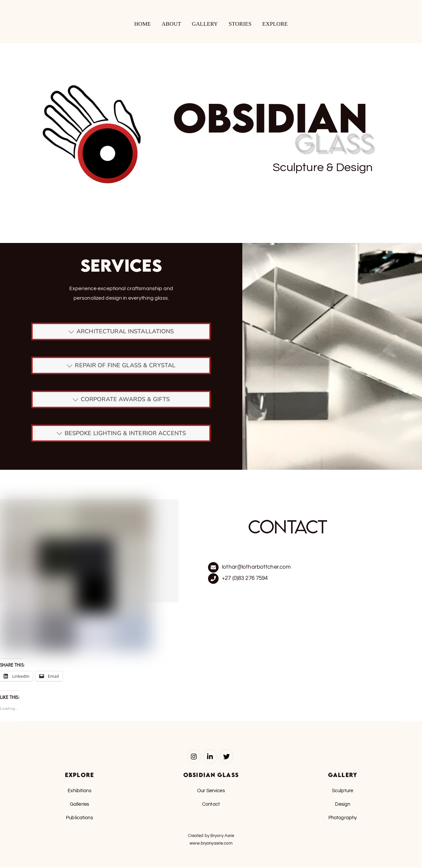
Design (343, 805)
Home (143, 24)
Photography (343, 818)
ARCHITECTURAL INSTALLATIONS (121, 332)
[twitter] (226, 757)
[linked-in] (210, 757)
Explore (275, 24)
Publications (79, 818)
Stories (240, 24)
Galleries (79, 805)
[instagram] (194, 757)
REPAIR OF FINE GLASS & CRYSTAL (121, 366)
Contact (211, 805)
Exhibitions (79, 791)
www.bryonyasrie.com (211, 844)
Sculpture (343, 791)
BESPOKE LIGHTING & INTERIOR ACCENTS (121, 434)
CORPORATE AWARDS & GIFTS (121, 400)
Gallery (205, 24)
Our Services (211, 791)
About (171, 24)
